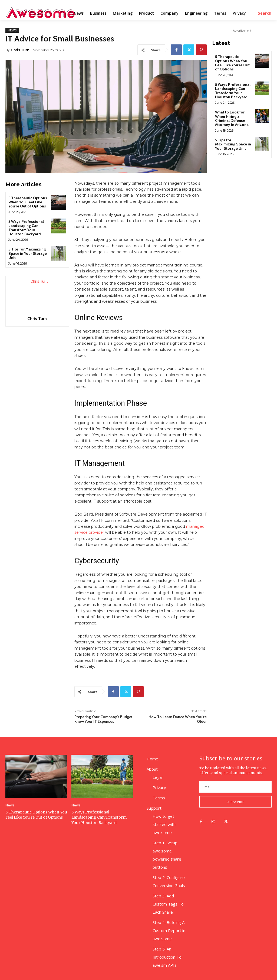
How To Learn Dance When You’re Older (178, 719)
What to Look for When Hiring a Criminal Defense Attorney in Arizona (232, 118)
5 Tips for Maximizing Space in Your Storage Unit (28, 253)
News (12, 30)
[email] (235, 787)
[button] (265, 13)
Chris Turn (20, 50)
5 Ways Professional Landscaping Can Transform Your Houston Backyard (26, 228)
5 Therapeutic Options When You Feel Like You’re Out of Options (28, 202)
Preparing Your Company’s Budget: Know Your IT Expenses (104, 719)
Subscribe (235, 802)
